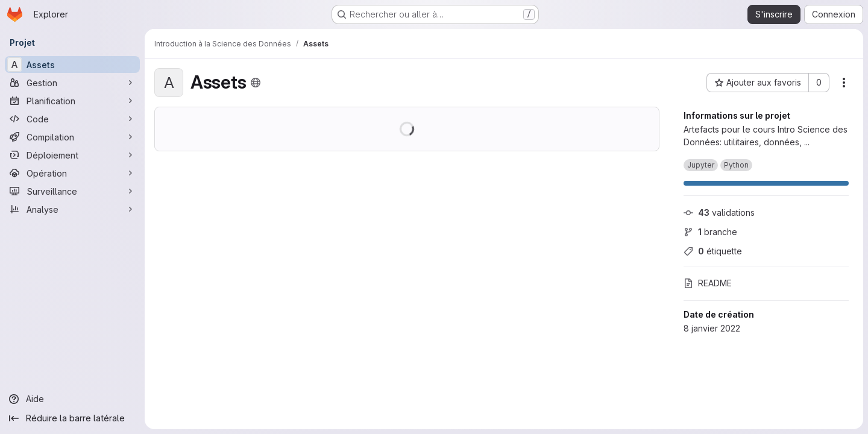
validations (719, 212)
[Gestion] (72, 83)
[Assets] (72, 64)
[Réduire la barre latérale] (72, 418)
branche (710, 232)
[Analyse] (72, 209)
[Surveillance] (72, 191)
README (708, 283)
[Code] (72, 119)
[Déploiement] (72, 155)
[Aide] (72, 399)
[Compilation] (72, 137)
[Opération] (72, 173)
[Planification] (72, 101)
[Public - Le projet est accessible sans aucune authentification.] (256, 83)
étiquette (713, 251)
